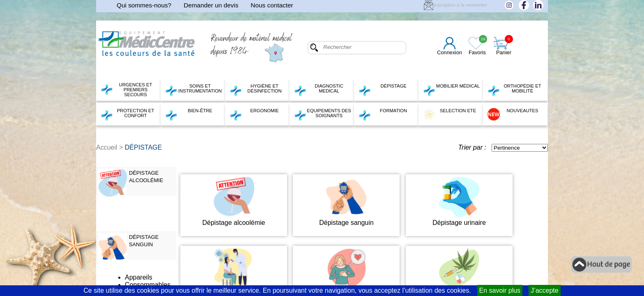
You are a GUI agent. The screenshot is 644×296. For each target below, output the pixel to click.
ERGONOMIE (254, 114)
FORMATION (383, 114)
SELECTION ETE (450, 114)
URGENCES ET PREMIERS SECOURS (126, 90)
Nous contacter (272, 5)
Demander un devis (211, 5)
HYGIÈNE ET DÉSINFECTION (256, 90)
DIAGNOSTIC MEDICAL (319, 90)
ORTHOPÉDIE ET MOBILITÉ (514, 90)
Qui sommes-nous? (144, 5)
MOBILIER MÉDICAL (451, 90)
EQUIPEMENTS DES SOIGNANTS (323, 114)
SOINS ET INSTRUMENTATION (193, 90)
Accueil (107, 147)
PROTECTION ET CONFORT (127, 114)
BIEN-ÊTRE (189, 114)
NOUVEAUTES (513, 114)
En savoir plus (500, 290)
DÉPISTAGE (383, 90)
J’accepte (545, 290)
